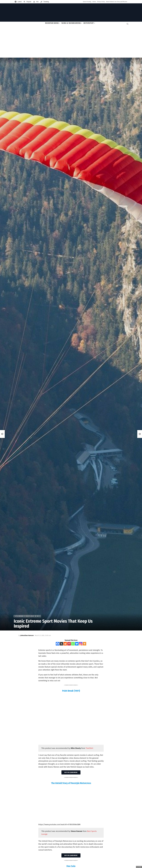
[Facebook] (58, 644)
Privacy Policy (101, 2)
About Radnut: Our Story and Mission (117, 2)
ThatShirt (89, 748)
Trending (46, 2)
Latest (19, 2)
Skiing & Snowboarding (71, 23)
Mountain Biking (52, 23)
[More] (84, 644)
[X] (61, 644)
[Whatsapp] (73, 644)
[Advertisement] (71, 42)
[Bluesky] (77, 644)
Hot (37, 2)
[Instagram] (81, 644)
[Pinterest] (69, 644)
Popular (29, 2)
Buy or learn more (71, 772)
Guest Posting (87, 2)
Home (94, 2)
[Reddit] (65, 644)
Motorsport (89, 23)
